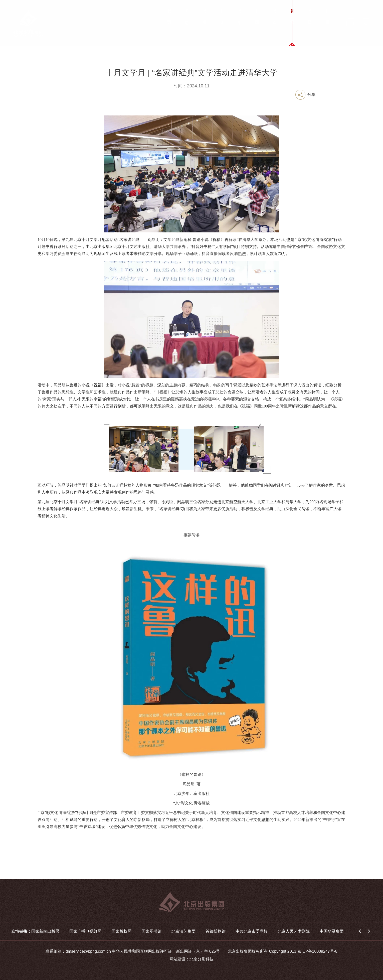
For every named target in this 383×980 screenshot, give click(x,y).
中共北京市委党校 (252, 931)
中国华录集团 (332, 931)
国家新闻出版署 (45, 931)
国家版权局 (121, 931)
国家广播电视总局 (85, 931)
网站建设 (177, 959)
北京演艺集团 (183, 931)
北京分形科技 (202, 959)
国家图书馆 (151, 931)
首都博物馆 (216, 931)
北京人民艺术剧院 (294, 931)
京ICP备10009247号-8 (317, 951)
